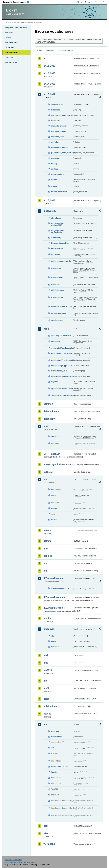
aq (45, 58)
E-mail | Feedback (14, 860)
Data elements (12, 42)
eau (53, 748)
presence (55, 158)
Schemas (10, 47)
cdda (46, 329)
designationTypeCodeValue (62, 360)
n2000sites (56, 285)
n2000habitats (57, 277)
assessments (57, 104)
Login (81, 2)
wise (46, 833)
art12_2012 (49, 66)
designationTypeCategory (62, 353)
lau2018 (48, 670)
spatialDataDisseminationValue (62, 388)
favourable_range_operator (62, 115)
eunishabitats (57, 248)
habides (48, 556)
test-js (54, 772)
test (45, 724)
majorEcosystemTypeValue (62, 376)
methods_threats (59, 131)
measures (55, 120)
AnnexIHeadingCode (60, 588)
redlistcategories (58, 313)
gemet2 (47, 541)
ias (45, 563)
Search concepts (67, 50)
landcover (49, 629)
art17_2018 (49, 200)
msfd (46, 688)
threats (54, 180)
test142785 (56, 778)
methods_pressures (60, 126)
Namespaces (11, 62)
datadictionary (51, 411)
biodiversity (50, 211)
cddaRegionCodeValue (61, 336)
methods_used (58, 137)
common (48, 404)
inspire (47, 618)
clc (53, 636)
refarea (54, 508)
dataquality (56, 238)
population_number (60, 147)
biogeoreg (56, 110)
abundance (56, 218)
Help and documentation (16, 27)
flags (53, 495)
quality (54, 164)
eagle (54, 641)
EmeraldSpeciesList (60, 243)
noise (46, 699)
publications (50, 706)
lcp (45, 681)
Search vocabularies (47, 50)
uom (46, 826)
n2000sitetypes (58, 290)
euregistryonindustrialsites (58, 464)
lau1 (46, 655)
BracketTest (56, 737)
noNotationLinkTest (60, 767)
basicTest (55, 731)
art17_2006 (49, 84)
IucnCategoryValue (59, 371)
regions (54, 382)
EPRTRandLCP (52, 454)
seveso (47, 714)
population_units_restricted (62, 153)
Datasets (9, 32)
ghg (45, 548)
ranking (54, 169)
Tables (8, 37)
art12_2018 (49, 73)
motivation (56, 254)
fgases (47, 530)
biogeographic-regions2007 (58, 224)
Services (9, 58)
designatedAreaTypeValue (62, 348)
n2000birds (56, 268)
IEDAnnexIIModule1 (54, 578)
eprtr (46, 426)
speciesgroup (57, 320)
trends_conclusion (59, 192)
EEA (17, 2)
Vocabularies (12, 53)
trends (54, 186)
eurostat (48, 472)
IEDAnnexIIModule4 (54, 608)
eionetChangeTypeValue (62, 366)
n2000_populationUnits (61, 261)
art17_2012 (49, 94)
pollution (55, 142)
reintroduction (57, 174)
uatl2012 (55, 647)
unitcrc (54, 520)
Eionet (17, 22)
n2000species (57, 297)
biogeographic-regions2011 (58, 231)
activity (54, 436)
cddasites (55, 341)
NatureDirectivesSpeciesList (62, 306)
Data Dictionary (26, 22)
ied (45, 571)
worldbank (49, 844)
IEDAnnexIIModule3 (54, 597)
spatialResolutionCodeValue (62, 395)
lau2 (46, 663)
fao (45, 479)
